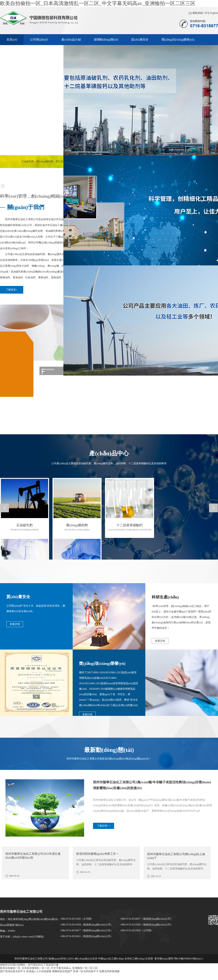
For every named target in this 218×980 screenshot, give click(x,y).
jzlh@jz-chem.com (22, 937)
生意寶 (149, 959)
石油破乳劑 (27, 162)
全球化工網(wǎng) (135, 959)
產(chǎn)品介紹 (71, 40)
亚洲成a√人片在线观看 (39, 971)
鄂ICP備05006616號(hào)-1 (189, 959)
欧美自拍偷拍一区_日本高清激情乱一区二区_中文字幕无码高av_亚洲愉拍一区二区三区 (98, 3)
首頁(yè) (12, 40)
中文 (207, 13)
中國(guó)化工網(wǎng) (111, 959)
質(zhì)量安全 (140, 40)
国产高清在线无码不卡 (13, 971)
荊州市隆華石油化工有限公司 (21, 219)
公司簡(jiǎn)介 (39, 40)
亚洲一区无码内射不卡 (86, 971)
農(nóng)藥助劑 (45, 162)
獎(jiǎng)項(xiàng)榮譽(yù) (178, 40)
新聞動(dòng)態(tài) (106, 40)
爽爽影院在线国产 (62, 971)
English (214, 13)
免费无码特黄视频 (109, 971)
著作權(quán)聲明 (164, 959)
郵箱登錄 (198, 13)
